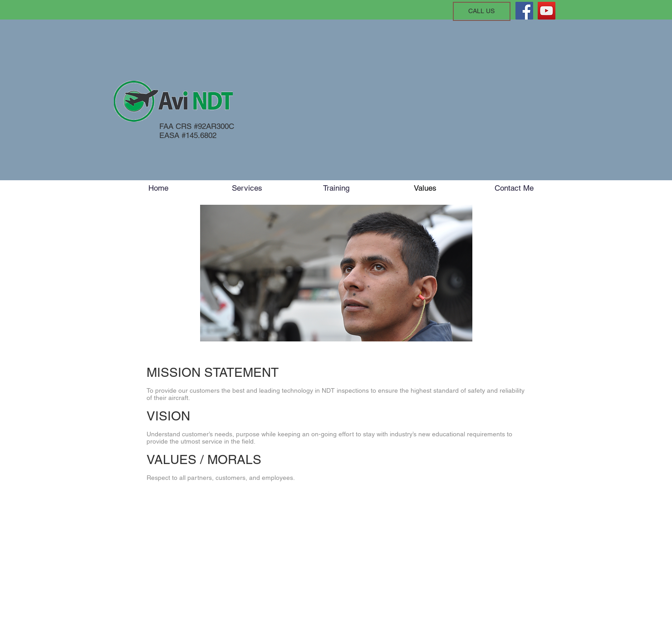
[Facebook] (524, 11)
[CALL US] (482, 11)
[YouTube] (547, 11)
